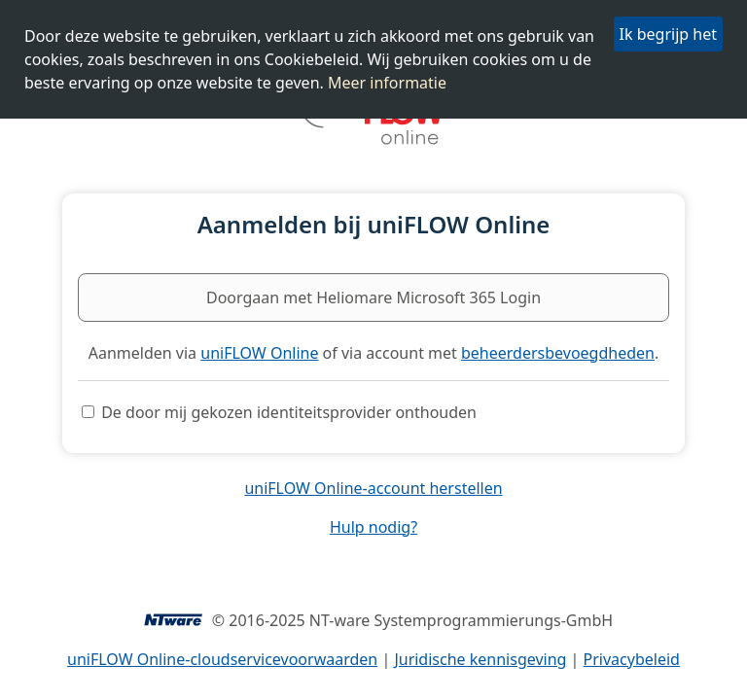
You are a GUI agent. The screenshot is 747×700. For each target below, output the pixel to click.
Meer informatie (387, 83)
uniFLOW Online (259, 353)
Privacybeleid (632, 659)
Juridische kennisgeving (480, 659)
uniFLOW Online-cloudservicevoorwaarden (222, 659)
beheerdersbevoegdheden (558, 353)
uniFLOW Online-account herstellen (373, 488)
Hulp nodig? (373, 527)
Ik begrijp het (668, 34)
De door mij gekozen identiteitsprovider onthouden (289, 412)
